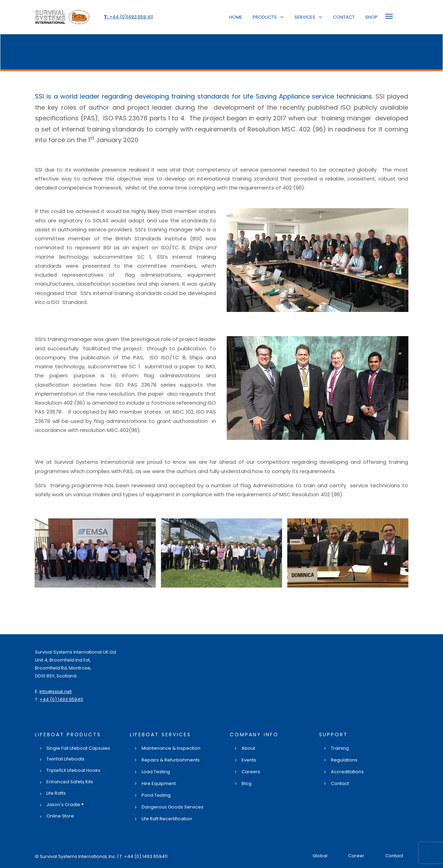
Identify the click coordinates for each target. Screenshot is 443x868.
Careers (251, 772)
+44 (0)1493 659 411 (128, 17)
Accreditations (347, 772)
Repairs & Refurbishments (171, 760)
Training (340, 748)
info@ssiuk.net (56, 691)
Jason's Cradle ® (65, 805)
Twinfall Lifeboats (65, 759)
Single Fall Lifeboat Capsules (78, 748)
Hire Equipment (159, 783)
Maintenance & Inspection (171, 748)
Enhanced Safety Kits (70, 782)
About (248, 748)
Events (249, 760)
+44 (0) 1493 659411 (61, 699)
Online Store (60, 816)
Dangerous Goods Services (173, 807)
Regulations (344, 760)
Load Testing (156, 772)
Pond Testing (156, 795)
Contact (340, 783)
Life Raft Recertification (167, 819)
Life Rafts (56, 793)
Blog (247, 783)
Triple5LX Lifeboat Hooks (73, 770)
